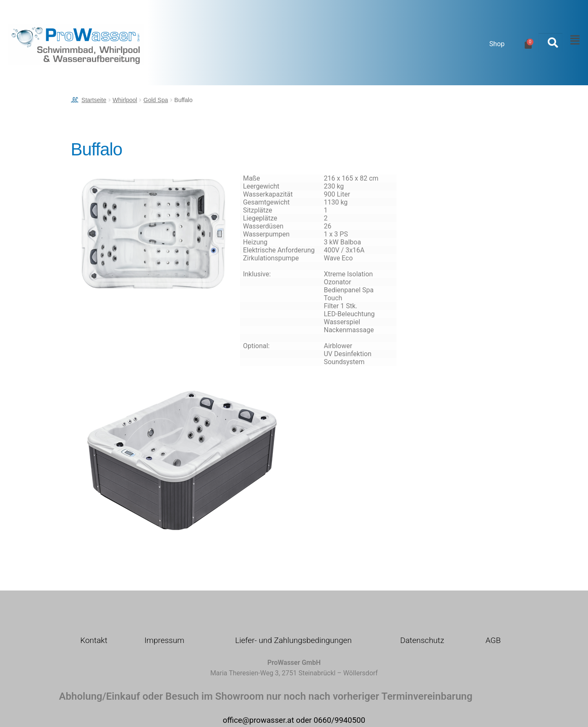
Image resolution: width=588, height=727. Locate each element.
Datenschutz (422, 640)
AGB (493, 640)
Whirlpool (125, 100)
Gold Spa (156, 100)
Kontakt (94, 640)
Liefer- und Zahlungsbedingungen (293, 640)
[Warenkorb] (528, 44)
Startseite (94, 100)
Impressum (164, 640)
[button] (573, 40)
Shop (497, 44)
